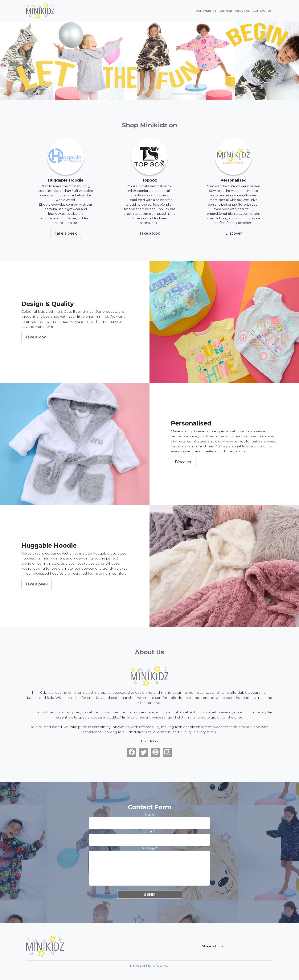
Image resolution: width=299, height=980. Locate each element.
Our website (206, 11)
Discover (233, 233)
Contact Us (262, 11)
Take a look (150, 233)
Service (226, 11)
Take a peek (66, 233)
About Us (242, 11)
